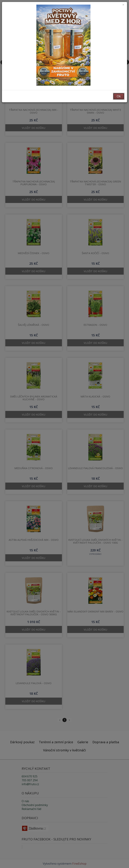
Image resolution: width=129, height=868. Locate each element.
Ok (119, 96)
